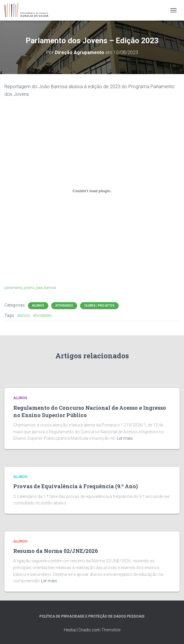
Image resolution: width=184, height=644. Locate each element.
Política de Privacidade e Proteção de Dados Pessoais (92, 616)
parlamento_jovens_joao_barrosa (30, 288)
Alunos (38, 306)
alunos (24, 315)
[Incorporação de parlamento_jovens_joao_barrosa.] (92, 191)
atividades (42, 315)
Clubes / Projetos (99, 306)
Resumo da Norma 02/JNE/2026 (56, 551)
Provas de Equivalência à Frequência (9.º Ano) (76, 486)
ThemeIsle (111, 630)
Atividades (64, 306)
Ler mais (125, 438)
